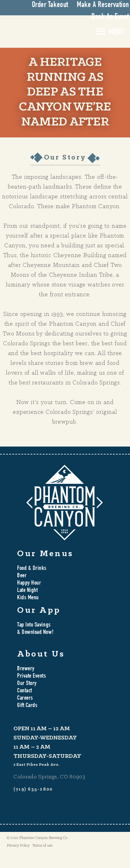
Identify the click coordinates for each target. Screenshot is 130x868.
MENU (116, 32)
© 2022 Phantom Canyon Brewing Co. (37, 838)
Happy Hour (29, 583)
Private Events (32, 676)
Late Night (27, 591)
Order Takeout (50, 5)
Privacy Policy (18, 846)
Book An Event (110, 17)
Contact (25, 691)
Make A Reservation (103, 5)
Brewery (26, 669)
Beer (22, 576)
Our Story (27, 684)
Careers (25, 698)
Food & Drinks (32, 569)
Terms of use (43, 846)
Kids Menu (28, 598)
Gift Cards (27, 706)
